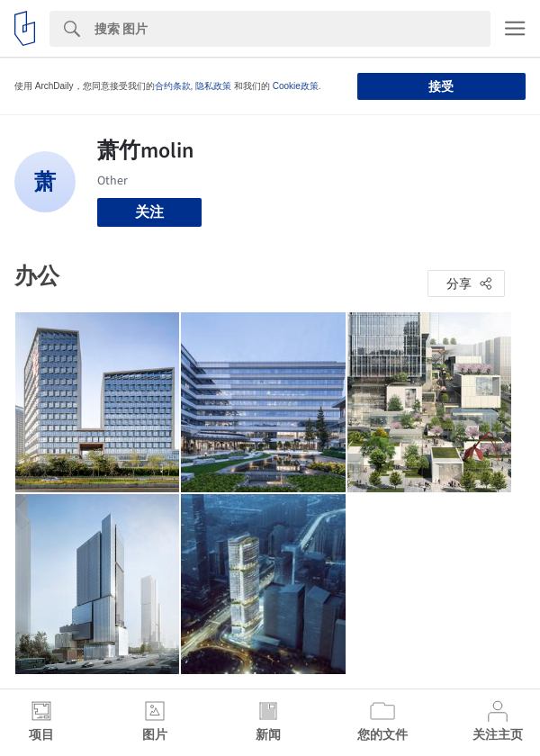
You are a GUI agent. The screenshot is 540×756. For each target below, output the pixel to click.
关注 (149, 212)
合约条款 (173, 86)
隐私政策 (213, 86)
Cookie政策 (296, 86)
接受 (441, 86)
